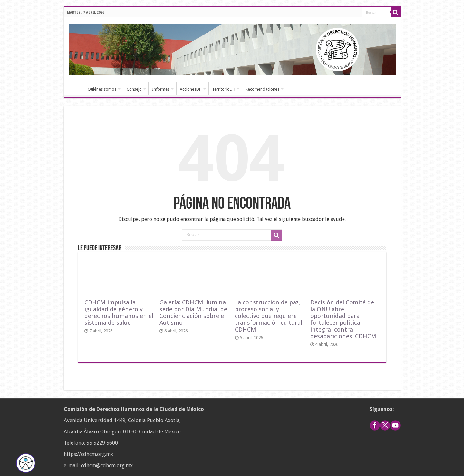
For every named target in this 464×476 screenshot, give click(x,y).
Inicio (75, 88)
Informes (161, 89)
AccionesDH (191, 89)
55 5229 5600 (102, 443)
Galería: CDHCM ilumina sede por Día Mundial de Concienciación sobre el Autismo (193, 312)
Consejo (134, 89)
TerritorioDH (224, 89)
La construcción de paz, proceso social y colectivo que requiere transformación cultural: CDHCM (269, 316)
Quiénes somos (102, 89)
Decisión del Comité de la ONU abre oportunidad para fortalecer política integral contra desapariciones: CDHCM (343, 319)
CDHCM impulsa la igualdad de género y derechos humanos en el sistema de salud (119, 312)
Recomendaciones (262, 89)
